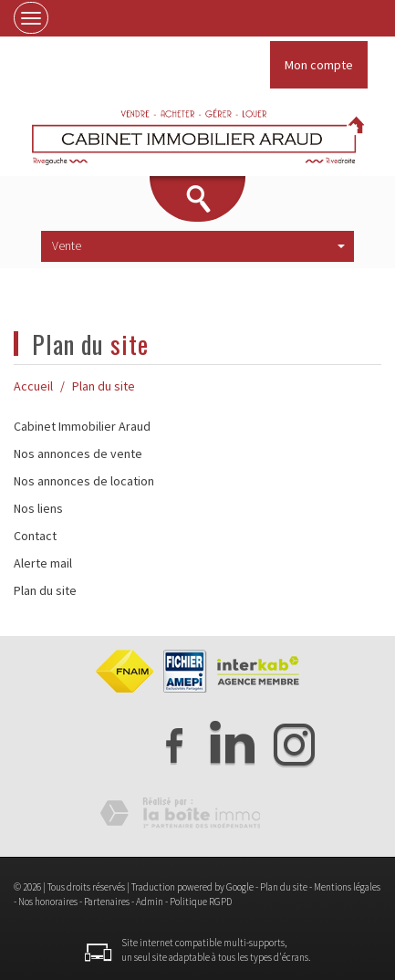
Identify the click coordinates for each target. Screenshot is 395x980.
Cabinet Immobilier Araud (82, 426)
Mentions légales (347, 887)
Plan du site (45, 590)
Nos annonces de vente (78, 454)
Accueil (33, 386)
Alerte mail (43, 563)
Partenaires (107, 902)
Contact (35, 536)
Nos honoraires (48, 902)
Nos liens (38, 508)
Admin (150, 902)
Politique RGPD (201, 902)
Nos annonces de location (84, 481)
